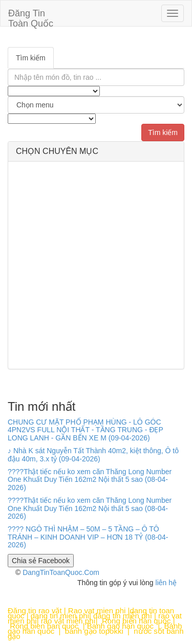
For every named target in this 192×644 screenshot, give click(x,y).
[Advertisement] (96, 265)
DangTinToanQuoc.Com (61, 572)
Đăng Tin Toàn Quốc (31, 17)
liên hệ (166, 583)
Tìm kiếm (31, 58)
